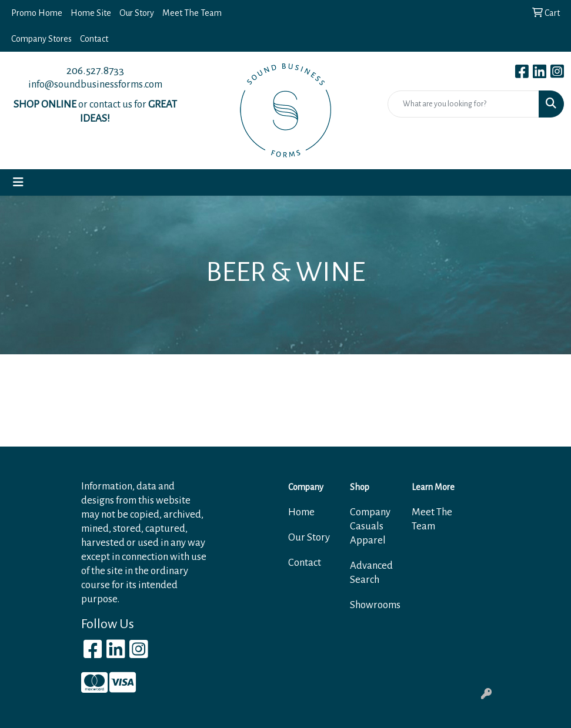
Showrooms (374, 605)
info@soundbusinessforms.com (95, 84)
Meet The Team (192, 13)
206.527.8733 (95, 71)
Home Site (91, 13)
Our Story (137, 13)
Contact (94, 39)
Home (301, 512)
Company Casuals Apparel (370, 526)
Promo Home (37, 13)
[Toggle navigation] (18, 182)
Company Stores (41, 39)
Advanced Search (371, 573)
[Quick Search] (463, 104)
